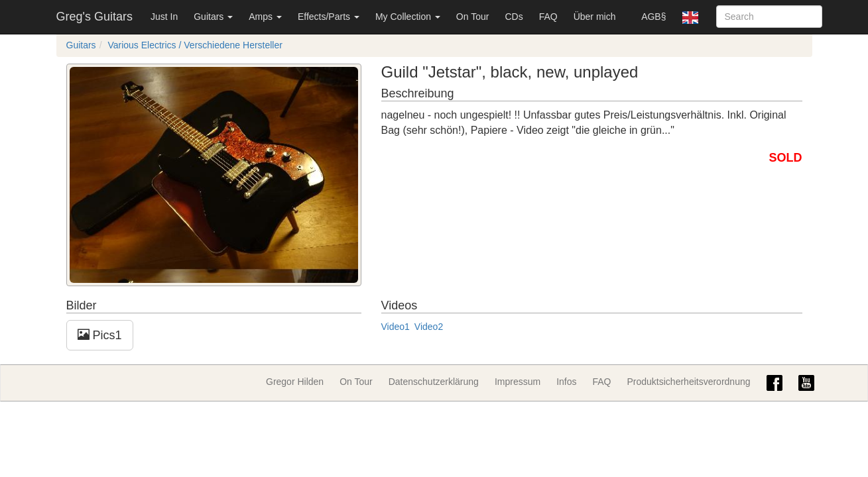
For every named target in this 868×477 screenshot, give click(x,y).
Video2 (429, 327)
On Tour (473, 17)
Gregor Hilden (295, 382)
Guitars (213, 17)
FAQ (548, 17)
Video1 (396, 327)
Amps (265, 17)
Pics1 (100, 335)
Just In (164, 17)
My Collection (408, 17)
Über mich (595, 17)
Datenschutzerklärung (434, 382)
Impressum (518, 382)
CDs (514, 17)
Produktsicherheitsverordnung (689, 382)
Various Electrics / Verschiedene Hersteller (195, 45)
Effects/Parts (329, 17)
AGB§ (653, 17)
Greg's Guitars (94, 17)
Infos (566, 382)
